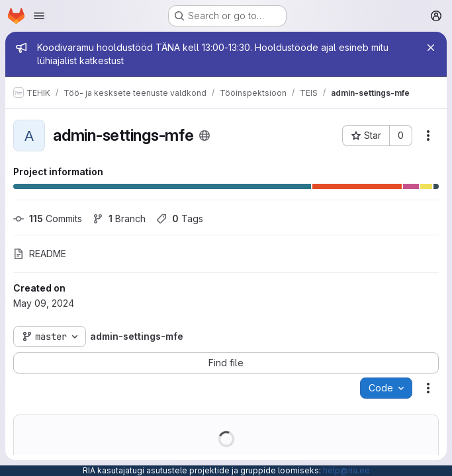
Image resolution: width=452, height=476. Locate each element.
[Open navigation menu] (39, 16)
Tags (180, 218)
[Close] (431, 48)
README (40, 254)
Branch (119, 218)
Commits (48, 218)
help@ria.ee (346, 470)
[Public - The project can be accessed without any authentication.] (204, 136)
